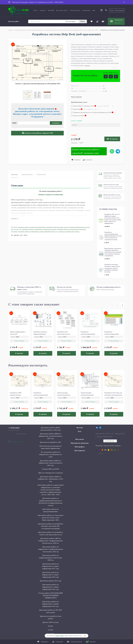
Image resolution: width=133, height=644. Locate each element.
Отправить (56, 123)
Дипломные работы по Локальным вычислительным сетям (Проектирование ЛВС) (51, 518)
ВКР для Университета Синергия (51, 473)
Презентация (77, 109)
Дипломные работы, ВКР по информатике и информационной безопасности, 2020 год (51, 541)
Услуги (35, 10)
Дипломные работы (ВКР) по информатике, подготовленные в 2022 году (51, 463)
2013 (21, 235)
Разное (51, 626)
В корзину (112, 139)
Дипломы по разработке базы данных (69, 232)
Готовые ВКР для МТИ (51, 469)
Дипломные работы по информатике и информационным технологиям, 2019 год (51, 549)
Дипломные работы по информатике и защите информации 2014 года (51, 587)
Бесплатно (51, 634)
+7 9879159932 (14, 428)
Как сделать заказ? (62, 10)
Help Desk (17, 235)
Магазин (80, 428)
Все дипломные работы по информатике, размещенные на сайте (38, 229)
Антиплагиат (86, 10)
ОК (85, 636)
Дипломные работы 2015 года (51, 581)
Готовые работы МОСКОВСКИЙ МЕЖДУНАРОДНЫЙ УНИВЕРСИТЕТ (51, 595)
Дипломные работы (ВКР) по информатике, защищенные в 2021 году (51, 479)
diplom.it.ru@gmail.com (17, 441)
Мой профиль (80, 447)
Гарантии (43, 10)
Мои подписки (80, 451)
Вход (112, 10)
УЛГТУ (25, 235)
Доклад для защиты (79, 116)
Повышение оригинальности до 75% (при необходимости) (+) (92, 112)
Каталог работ (14, 21)
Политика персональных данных (108, 446)
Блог (80, 431)
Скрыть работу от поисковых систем (84, 106)
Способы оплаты (75, 10)
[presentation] (117, 305)
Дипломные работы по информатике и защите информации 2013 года (38, 232)
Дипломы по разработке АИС (51, 442)
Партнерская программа (80, 443)
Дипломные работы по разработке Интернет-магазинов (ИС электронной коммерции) (51, 526)
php (12, 235)
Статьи (51, 630)
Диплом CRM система (51, 622)
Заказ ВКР (51, 10)
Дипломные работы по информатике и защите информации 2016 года (51, 575)
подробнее (15, 218)
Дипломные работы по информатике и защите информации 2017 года (51, 566)
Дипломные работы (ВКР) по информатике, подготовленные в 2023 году (51, 436)
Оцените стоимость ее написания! (51, 194)
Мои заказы (80, 439)
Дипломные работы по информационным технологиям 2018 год (51, 558)
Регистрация (119, 10)
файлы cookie (60, 636)
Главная (11, 30)
